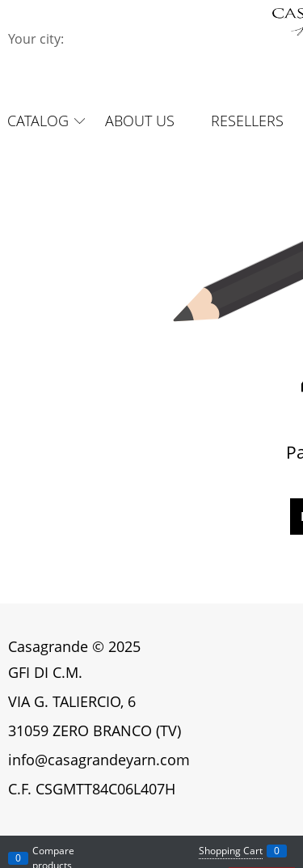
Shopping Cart (231, 851)
